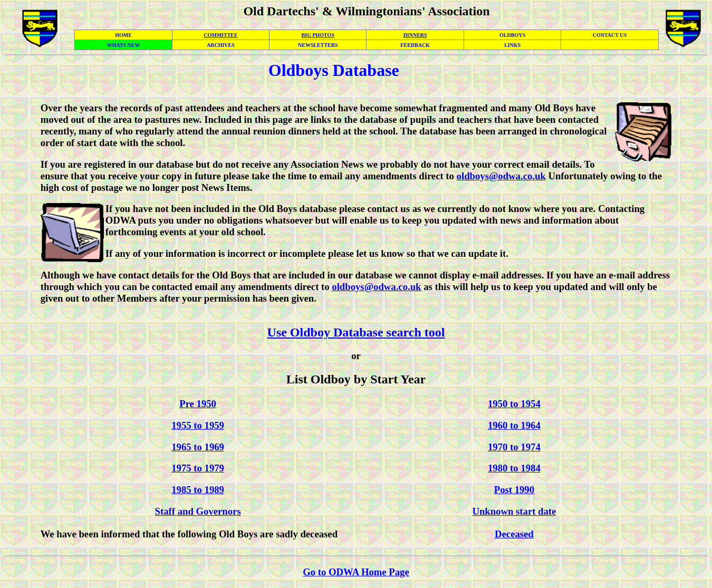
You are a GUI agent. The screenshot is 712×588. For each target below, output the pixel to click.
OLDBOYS (512, 35)
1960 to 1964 (514, 425)
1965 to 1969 (198, 447)
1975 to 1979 (198, 468)
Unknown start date (514, 511)
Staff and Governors (198, 511)
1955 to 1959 (198, 425)
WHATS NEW (124, 45)
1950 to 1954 (514, 404)
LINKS (512, 45)
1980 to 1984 (514, 468)
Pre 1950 (198, 404)
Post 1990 (514, 490)
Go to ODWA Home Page (356, 572)
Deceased (514, 534)
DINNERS (415, 35)
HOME (123, 35)
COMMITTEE (220, 35)
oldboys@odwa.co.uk (501, 176)
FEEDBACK (415, 45)
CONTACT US (610, 35)
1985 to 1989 (198, 490)
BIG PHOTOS (318, 35)
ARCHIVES (221, 45)
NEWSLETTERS (318, 45)
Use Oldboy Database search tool (356, 332)
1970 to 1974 (514, 447)
